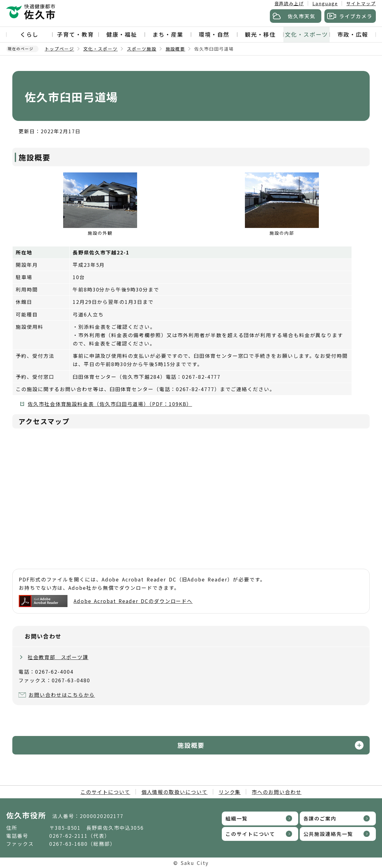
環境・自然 (214, 34)
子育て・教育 (75, 34)
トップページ (59, 49)
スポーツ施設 (142, 49)
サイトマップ (361, 3)
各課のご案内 (320, 818)
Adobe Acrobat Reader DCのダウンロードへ (106, 601)
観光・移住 (260, 34)
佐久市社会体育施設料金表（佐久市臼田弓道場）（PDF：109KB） (110, 404)
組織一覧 (237, 818)
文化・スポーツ (306, 34)
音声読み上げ (289, 3)
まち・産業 (168, 34)
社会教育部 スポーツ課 (58, 657)
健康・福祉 (122, 34)
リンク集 (230, 792)
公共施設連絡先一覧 (328, 834)
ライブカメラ (356, 16)
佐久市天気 (302, 16)
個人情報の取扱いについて (175, 792)
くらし (29, 34)
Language (325, 3)
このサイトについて (105, 792)
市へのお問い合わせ (276, 792)
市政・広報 (353, 34)
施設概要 (176, 49)
